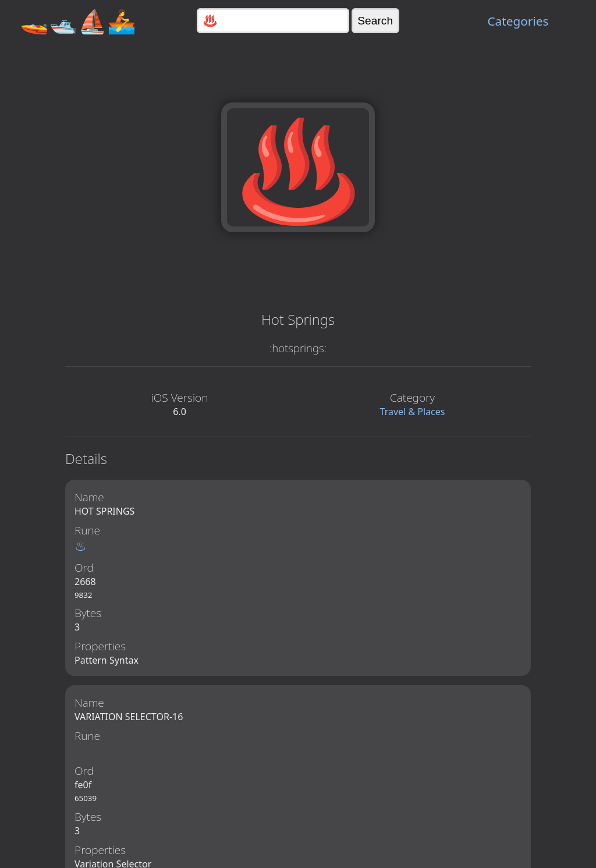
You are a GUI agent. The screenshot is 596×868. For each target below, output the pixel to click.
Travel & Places (413, 412)
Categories (518, 21)
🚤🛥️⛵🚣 (78, 21)
